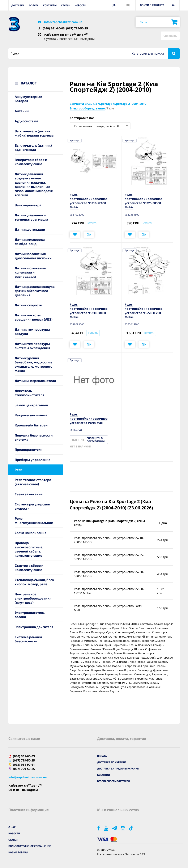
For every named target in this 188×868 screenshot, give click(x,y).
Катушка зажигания (31, 415)
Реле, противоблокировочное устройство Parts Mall (89, 419)
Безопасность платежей (114, 781)
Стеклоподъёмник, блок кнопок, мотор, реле (34, 582)
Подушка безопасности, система (34, 437)
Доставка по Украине (112, 762)
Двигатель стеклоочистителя (29, 393)
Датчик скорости (28, 305)
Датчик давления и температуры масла (31, 217)
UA (114, 5)
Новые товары (18, 852)
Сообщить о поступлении (96, 440)
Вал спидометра (28, 205)
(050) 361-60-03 (54, 28)
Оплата (34, 5)
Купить (92, 223)
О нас (12, 827)
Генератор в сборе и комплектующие (31, 162)
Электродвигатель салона (30, 615)
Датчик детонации (30, 229)
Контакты (50, 5)
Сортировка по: (82, 118)
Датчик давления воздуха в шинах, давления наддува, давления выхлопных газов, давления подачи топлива (34, 184)
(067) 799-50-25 (77, 28)
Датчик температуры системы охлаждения (32, 346)
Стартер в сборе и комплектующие (29, 567)
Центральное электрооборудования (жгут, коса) (33, 598)
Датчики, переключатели (35, 381)
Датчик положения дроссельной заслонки (33, 256)
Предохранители (29, 449)
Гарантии (104, 775)
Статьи (66, 5)
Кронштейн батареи (31, 425)
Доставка (18, 5)
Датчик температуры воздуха (32, 331)
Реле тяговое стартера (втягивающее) (33, 482)
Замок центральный (31, 405)
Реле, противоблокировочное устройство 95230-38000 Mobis (89, 311)
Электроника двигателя (34, 627)
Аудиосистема (26, 121)
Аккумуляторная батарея (28, 99)
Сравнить (170, 36)
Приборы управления (33, 460)
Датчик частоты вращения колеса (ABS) (34, 317)
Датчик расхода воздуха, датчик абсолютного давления (35, 291)
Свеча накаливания (31, 533)
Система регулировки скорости (32, 506)
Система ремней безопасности (28, 639)
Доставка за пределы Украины (118, 768)
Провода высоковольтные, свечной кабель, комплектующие (29, 549)
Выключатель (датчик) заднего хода (33, 147)
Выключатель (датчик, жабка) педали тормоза (34, 133)
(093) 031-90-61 (24, 765)
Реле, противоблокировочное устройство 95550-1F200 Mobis (144, 311)
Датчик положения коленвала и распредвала (30, 272)
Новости (80, 5)
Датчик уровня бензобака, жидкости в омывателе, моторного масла (33, 364)
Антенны (22, 111)
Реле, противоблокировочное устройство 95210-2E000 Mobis (89, 201)
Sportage (75, 141)
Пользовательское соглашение (30, 846)
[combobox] (100, 126)
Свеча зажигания (29, 494)
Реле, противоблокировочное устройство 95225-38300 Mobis (144, 201)
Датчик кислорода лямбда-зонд (30, 241)
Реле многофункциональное (34, 520)
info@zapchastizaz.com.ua (63, 22)
